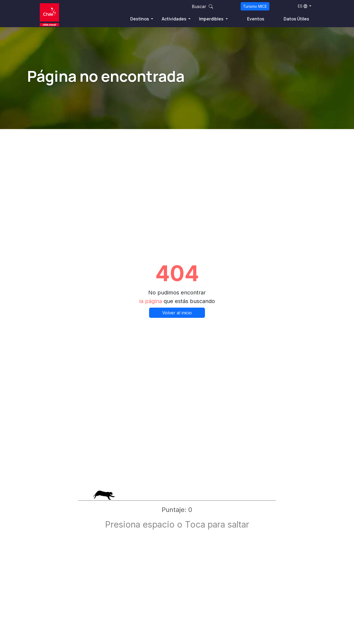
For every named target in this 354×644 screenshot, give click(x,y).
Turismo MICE (255, 6)
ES (303, 6)
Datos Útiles (296, 19)
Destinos (140, 19)
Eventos (256, 19)
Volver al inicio (177, 313)
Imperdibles (212, 19)
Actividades (174, 19)
